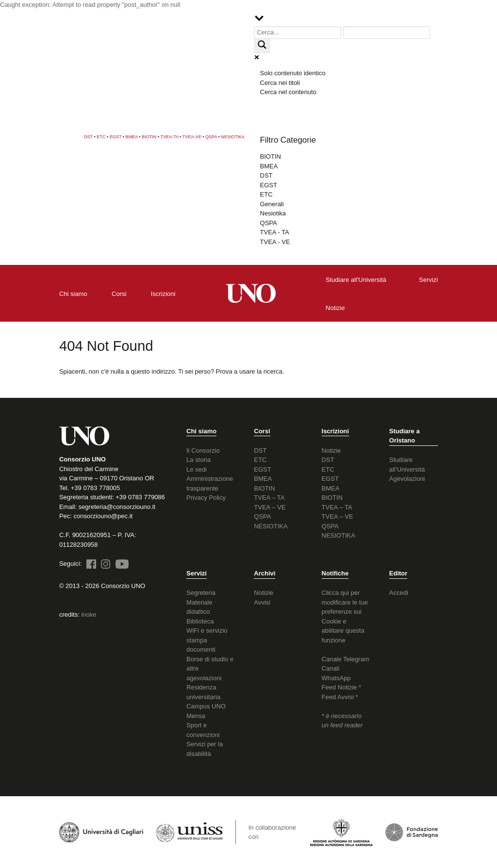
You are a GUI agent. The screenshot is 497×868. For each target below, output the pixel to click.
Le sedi (197, 469)
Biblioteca (200, 621)
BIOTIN (149, 137)
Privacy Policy (206, 498)
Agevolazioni (407, 479)
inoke (89, 614)
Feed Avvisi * (340, 697)
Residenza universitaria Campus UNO (206, 697)
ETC (101, 137)
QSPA (211, 137)
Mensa (196, 716)
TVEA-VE (192, 137)
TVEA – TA (269, 498)
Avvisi (262, 602)
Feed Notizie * (342, 687)
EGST (116, 137)
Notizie (331, 450)
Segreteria (201, 593)
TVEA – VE (270, 507)
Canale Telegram (346, 659)
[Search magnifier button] (262, 46)
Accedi (399, 593)
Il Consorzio (203, 450)
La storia (199, 460)
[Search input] (298, 33)
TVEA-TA (170, 137)
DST (88, 137)
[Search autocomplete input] (387, 33)
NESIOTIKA (233, 137)
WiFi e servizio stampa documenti (207, 640)
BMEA (132, 137)
